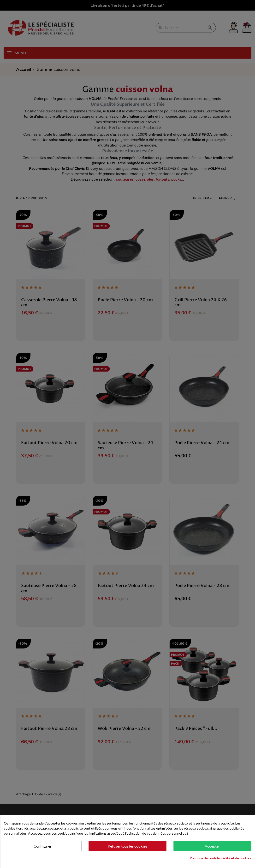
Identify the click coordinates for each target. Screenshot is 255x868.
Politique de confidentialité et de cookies (220, 858)
